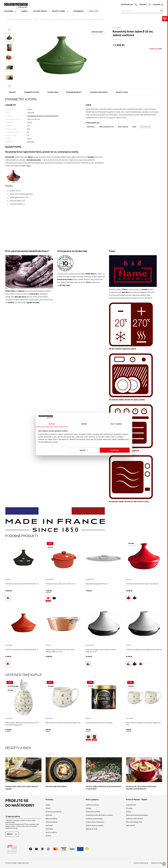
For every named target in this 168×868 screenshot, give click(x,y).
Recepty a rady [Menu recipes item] (60, 11)
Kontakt (89, 808)
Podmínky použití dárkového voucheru (99, 815)
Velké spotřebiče (52, 822)
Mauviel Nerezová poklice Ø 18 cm (97, 584)
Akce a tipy (94, 11)
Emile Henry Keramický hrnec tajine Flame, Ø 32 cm (143, 584)
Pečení (48, 808)
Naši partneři (131, 825)
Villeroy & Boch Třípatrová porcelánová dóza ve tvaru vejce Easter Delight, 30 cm (22, 724)
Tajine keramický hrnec (61, 20)
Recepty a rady (122, 92)
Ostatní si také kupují (99, 92)
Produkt (13, 92)
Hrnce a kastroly (46, 20)
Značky (25, 11)
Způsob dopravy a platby (95, 825)
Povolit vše (115, 450)
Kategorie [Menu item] (10, 11)
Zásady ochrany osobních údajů (15, 826)
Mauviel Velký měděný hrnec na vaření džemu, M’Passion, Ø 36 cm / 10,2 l (60, 651)
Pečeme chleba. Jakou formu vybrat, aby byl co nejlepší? (22, 788)
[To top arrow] (164, 864)
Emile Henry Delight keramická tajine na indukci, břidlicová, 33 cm (101, 651)
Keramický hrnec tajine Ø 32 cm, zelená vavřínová (87, 20)
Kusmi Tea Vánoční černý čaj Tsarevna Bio (99, 723)
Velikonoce (79, 11)
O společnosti (131, 805)
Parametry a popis (32, 92)
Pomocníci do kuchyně (54, 812)
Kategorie (29, 20)
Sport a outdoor (51, 832)
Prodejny (129, 808)
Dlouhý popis (53, 92)
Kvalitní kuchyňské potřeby (14, 20)
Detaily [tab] (84, 424)
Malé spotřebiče (51, 819)
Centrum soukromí (92, 805)
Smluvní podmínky (32, 826)
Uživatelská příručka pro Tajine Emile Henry (43, 116)
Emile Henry (91, 127)
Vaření (36, 20)
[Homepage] (16, 5)
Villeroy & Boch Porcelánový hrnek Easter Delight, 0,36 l (63, 723)
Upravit (84, 450)
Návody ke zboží (92, 829)
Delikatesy (49, 829)
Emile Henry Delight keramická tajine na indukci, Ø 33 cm (144, 650)
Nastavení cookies (157, 863)
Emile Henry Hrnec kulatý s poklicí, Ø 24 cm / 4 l (61, 584)
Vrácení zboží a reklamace (95, 822)
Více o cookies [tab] (116, 424)
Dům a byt (49, 825)
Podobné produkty (74, 92)
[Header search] (161, 11)
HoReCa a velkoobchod (134, 819)
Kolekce (48, 836)
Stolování (49, 815)
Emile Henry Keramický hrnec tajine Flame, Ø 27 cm (22, 584)
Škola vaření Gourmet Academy (137, 815)
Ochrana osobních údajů (94, 819)
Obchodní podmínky (93, 812)
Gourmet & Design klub (134, 822)
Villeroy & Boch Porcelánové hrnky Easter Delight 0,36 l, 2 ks (144, 724)
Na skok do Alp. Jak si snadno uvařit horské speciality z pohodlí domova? (141, 788)
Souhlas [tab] (52, 424)
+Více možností (145, 127)
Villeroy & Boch (40, 11)
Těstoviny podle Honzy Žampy (56, 786)
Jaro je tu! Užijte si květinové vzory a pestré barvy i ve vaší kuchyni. (104, 788)
